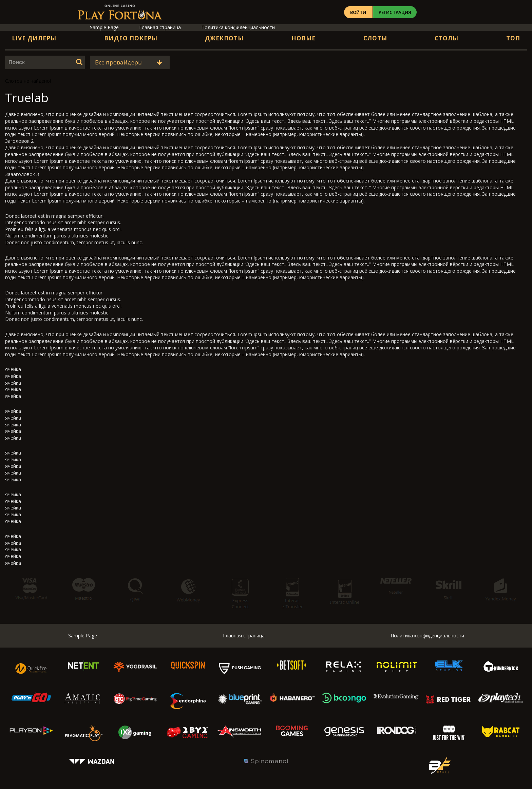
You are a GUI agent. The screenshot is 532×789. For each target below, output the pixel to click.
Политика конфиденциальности (238, 27)
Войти (363, 12)
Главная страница (160, 27)
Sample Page (104, 27)
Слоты (375, 38)
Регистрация (410, 12)
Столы (446, 38)
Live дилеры (34, 38)
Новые (303, 38)
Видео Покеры (131, 38)
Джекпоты (224, 38)
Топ (513, 38)
